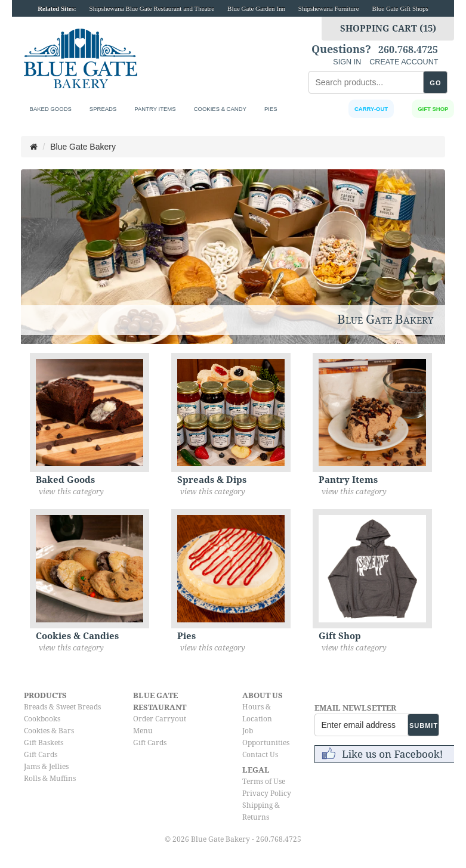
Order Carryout (160, 719)
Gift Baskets (44, 743)
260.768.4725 (408, 50)
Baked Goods (51, 109)
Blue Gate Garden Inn (256, 8)
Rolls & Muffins (50, 779)
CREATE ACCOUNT (404, 62)
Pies (271, 109)
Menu (143, 731)
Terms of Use (264, 782)
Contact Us (260, 755)
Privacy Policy (267, 793)
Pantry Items (155, 109)
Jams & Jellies (46, 767)
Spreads (103, 109)
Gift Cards (41, 755)
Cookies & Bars (49, 731)
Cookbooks (42, 719)
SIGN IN (347, 62)
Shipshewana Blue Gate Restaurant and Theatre (152, 8)
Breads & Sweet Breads (62, 707)
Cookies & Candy (220, 109)
